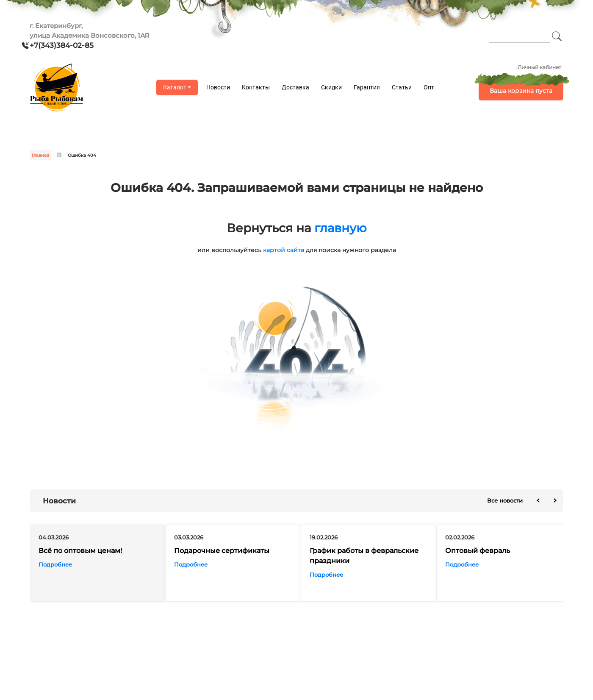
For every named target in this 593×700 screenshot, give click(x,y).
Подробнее (55, 564)
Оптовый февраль (478, 551)
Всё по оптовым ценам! (80, 551)
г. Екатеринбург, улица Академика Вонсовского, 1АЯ (89, 31)
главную (341, 228)
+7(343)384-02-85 (62, 45)
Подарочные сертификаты (222, 551)
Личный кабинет (539, 67)
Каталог (175, 87)
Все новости (505, 500)
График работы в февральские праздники (364, 556)
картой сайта (284, 250)
